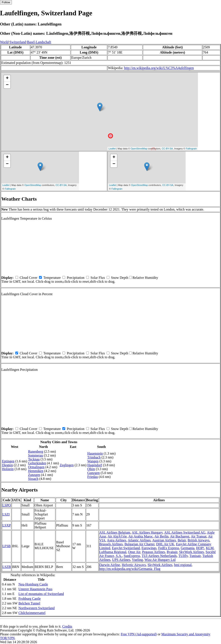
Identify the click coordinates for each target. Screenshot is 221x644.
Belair (182, 540)
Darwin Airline (110, 565)
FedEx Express (169, 548)
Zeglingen (67, 465)
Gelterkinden (37, 463)
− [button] (7, 85)
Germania (188, 548)
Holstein (8, 469)
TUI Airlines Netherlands (159, 556)
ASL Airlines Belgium (115, 532)
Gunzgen (94, 473)
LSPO (7, 505)
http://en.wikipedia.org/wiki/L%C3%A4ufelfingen (159, 68)
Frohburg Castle (29, 599)
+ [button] (7, 78)
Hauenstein (95, 453)
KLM (210, 548)
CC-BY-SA (167, 149)
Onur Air (134, 552)
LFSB (6, 546)
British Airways (198, 540)
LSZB (7, 567)
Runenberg (36, 451)
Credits (67, 626)
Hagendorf (95, 465)
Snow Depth (120, 278)
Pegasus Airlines (153, 552)
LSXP (7, 525)
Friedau (93, 477)
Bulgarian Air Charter (140, 544)
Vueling (137, 560)
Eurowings (149, 548)
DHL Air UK (165, 544)
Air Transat (199, 536)
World (4, 42)
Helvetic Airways (134, 565)
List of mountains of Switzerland (41, 594)
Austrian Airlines (164, 540)
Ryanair (172, 552)
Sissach (33, 479)
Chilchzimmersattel (32, 613)
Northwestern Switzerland (36, 608)
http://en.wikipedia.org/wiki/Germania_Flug (130, 569)
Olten (91, 469)
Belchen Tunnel (29, 603)
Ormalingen (36, 467)
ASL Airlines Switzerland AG (185, 532)
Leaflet (112, 149)
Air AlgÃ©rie (117, 536)
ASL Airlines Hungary (147, 532)
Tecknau (34, 459)
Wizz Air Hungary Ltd (160, 560)
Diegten (7, 465)
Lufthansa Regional (113, 552)
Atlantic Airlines (139, 540)
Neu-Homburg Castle (33, 584)
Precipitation (76, 278)
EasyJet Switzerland (126, 548)
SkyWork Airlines (192, 552)
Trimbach (94, 457)
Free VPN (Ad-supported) (139, 634)
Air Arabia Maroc (140, 536)
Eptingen (8, 461)
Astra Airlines (116, 540)
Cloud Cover (28, 278)
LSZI (6, 514)
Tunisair (195, 556)
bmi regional (183, 565)
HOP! (200, 548)
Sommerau (36, 455)
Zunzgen (34, 475)
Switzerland (18, 42)
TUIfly (183, 556)
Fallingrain (191, 149)
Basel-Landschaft (39, 42)
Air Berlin (161, 536)
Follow (6, 2)
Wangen (93, 461)
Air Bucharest (180, 536)
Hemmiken (36, 471)
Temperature (52, 278)
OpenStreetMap (139, 149)
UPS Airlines (121, 560)
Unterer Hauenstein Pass (35, 589)
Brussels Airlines (111, 544)
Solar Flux (98, 278)
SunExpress (132, 556)
